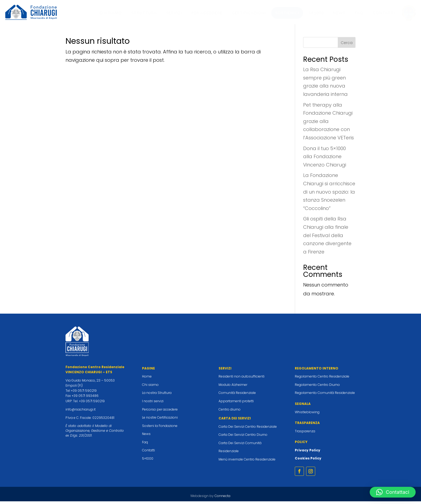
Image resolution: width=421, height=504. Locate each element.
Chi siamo (150, 387)
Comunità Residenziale (237, 395)
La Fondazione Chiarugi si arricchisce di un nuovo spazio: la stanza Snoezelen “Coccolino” (329, 194)
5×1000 (148, 461)
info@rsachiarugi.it (81, 412)
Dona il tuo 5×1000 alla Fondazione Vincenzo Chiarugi (325, 159)
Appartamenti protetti (236, 404)
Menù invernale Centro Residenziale (247, 462)
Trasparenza (305, 434)
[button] (393, 492)
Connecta (222, 498)
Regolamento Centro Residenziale (322, 379)
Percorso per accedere (160, 412)
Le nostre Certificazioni (160, 420)
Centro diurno (230, 412)
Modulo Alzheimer (233, 387)
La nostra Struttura (157, 395)
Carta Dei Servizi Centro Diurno (243, 437)
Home (147, 379)
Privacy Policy (308, 453)
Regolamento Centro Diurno (317, 387)
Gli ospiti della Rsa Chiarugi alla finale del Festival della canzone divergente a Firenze (327, 238)
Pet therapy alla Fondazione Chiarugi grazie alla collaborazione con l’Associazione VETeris (329, 124)
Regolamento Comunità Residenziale (325, 395)
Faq (145, 445)
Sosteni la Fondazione (160, 428)
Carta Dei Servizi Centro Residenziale (248, 429)
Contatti (148, 453)
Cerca (347, 45)
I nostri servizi (153, 404)
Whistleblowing (307, 415)
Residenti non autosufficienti (242, 379)
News (146, 436)
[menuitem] (111, 13)
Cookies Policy (308, 461)
